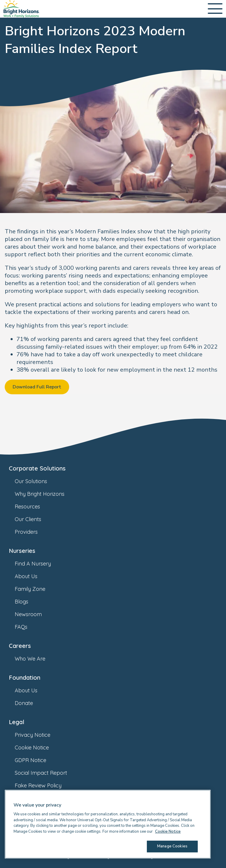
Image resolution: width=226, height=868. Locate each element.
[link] (21, 9)
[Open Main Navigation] (215, 9)
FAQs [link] (27, 627)
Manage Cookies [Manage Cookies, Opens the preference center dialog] (172, 846)
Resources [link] (33, 507)
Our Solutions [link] (37, 481)
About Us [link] (32, 576)
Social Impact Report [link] (47, 773)
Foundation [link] (25, 677)
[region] (108, 824)
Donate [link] (30, 703)
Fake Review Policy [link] (44, 785)
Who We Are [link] (36, 659)
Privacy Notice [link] (38, 735)
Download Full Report (37, 387)
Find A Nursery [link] (39, 564)
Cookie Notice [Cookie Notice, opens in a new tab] (168, 832)
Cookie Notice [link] (38, 748)
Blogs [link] (27, 602)
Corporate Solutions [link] (37, 468)
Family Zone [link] (36, 589)
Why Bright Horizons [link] (45, 494)
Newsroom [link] (34, 614)
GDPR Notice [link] (36, 760)
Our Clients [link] (34, 519)
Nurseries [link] (22, 551)
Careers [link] (20, 646)
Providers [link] (32, 532)
